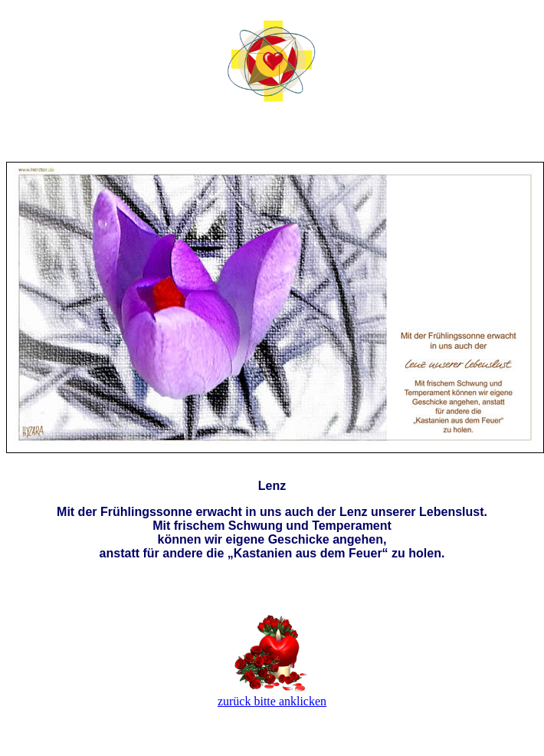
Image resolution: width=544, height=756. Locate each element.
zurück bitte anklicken (272, 701)
